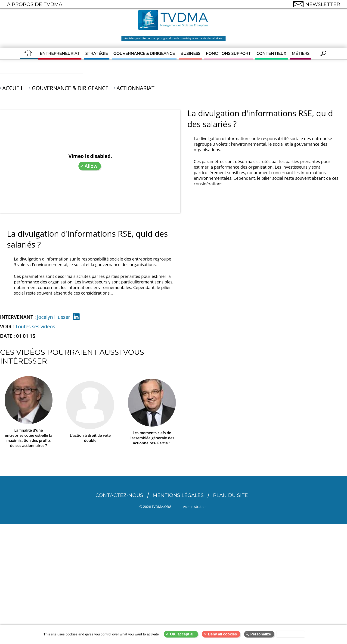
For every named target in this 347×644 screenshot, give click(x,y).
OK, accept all (182, 634)
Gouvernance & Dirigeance (144, 53)
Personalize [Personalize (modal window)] (261, 634)
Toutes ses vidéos (35, 327)
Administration (196, 506)
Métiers (301, 53)
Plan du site (231, 495)
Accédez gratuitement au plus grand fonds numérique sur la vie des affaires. (173, 38)
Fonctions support (228, 53)
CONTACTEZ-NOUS (119, 495)
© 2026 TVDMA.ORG (155, 506)
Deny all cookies (222, 634)
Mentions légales (178, 495)
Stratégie (97, 53)
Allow (91, 166)
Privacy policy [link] (291, 634)
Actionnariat (136, 88)
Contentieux (271, 53)
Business (190, 53)
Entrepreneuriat (60, 53)
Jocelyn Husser (54, 317)
